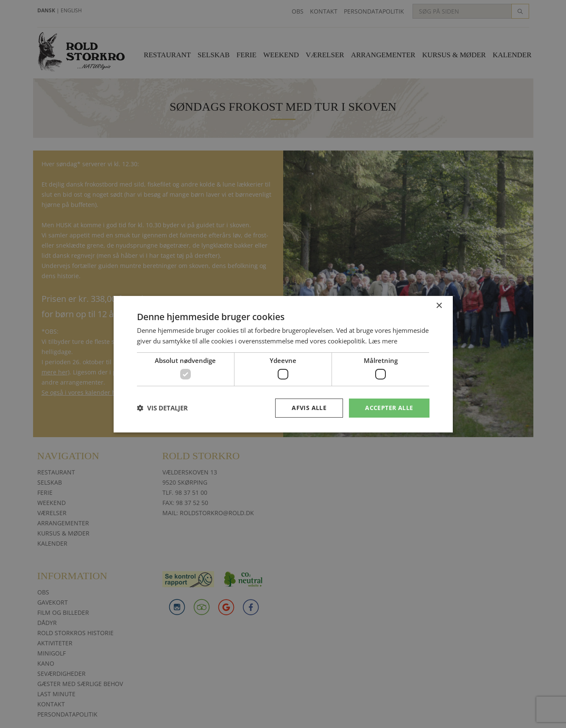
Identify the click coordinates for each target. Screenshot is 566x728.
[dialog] (283, 364)
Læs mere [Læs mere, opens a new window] (383, 341)
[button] (162, 408)
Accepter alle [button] (389, 408)
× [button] (439, 305)
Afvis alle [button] (309, 408)
